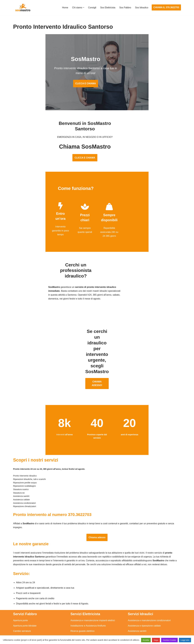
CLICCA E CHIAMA (97, 80)
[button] (83, 7)
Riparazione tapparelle (25, 622)
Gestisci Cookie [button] (169, 640)
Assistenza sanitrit (137, 601)
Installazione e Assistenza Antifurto (88, 595)
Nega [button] (156, 640)
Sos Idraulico (142, 8)
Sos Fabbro (125, 8)
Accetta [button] (146, 640)
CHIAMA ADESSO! (97, 351)
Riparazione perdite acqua (141, 617)
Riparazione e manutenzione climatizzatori (149, 611)
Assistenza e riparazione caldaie (144, 595)
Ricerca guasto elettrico (83, 601)
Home (65, 8)
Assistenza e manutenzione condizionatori (149, 590)
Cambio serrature (22, 601)
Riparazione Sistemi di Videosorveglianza (92, 617)
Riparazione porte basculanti (28, 611)
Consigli (92, 8)
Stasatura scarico (137, 622)
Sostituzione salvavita (82, 622)
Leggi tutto (185, 640)
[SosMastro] (23, 7)
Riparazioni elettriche (81, 606)
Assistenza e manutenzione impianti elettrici (93, 590)
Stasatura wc (134, 627)
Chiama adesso (97, 506)
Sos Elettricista (108, 8)
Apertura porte (21, 590)
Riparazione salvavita (81, 611)
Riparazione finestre (23, 606)
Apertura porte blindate (25, 595)
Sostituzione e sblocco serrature (30, 627)
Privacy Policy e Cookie (79, 634)
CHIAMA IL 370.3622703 (166, 7)
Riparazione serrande (24, 617)
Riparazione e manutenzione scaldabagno (149, 606)
